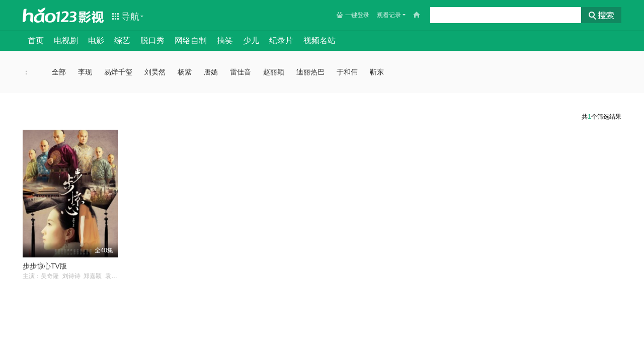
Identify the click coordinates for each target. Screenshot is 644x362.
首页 (36, 40)
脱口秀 (152, 40)
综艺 (122, 40)
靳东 (377, 72)
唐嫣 (211, 72)
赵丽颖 (274, 72)
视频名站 (319, 40)
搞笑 (225, 40)
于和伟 (347, 72)
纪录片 (281, 40)
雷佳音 (240, 72)
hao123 (50, 15)
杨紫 (185, 72)
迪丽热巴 (310, 72)
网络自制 (191, 40)
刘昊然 (155, 72)
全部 (59, 72)
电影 (96, 40)
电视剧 (66, 40)
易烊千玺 (118, 72)
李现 (85, 72)
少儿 (251, 40)
